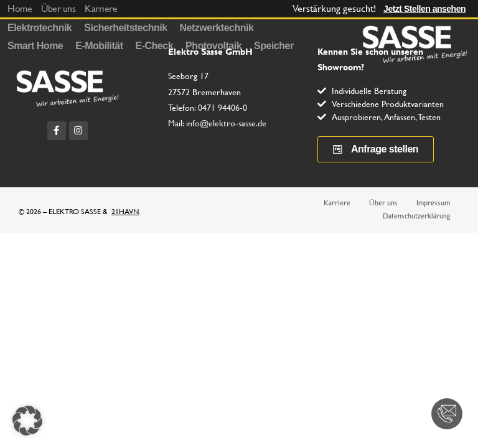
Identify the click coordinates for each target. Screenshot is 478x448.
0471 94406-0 (223, 108)
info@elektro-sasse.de (226, 123)
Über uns (383, 203)
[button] (27, 421)
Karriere (337, 203)
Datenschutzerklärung (416, 216)
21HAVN (125, 212)
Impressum (433, 203)
